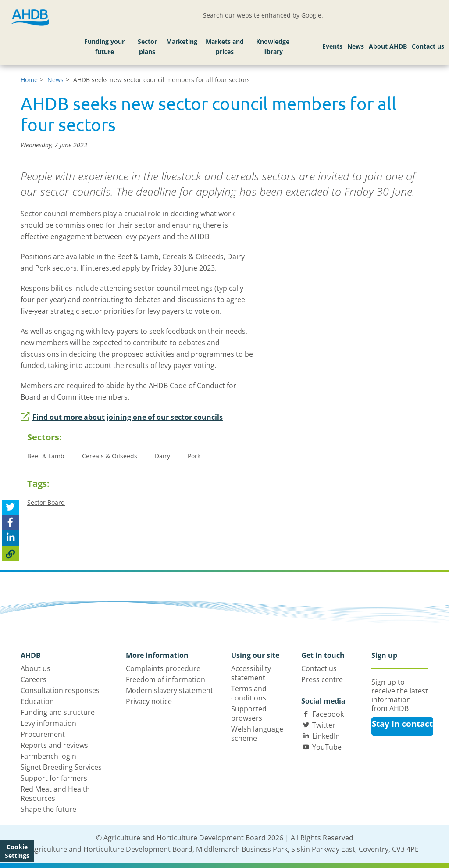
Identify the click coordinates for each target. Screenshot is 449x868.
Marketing (182, 41)
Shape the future (48, 809)
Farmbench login (48, 756)
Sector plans (147, 47)
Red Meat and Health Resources (55, 794)
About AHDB (388, 46)
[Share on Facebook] (11, 523)
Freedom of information (166, 679)
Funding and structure (58, 712)
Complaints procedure (163, 668)
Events (332, 46)
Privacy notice (149, 701)
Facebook (328, 714)
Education (37, 701)
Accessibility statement (251, 673)
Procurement (43, 734)
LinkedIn (326, 736)
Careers (34, 679)
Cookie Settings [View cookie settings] (17, 851)
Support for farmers (54, 778)
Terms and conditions (249, 693)
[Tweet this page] (11, 507)
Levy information (48, 723)
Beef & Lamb (46, 456)
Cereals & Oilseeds (110, 456)
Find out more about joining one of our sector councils (122, 417)
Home (29, 80)
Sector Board (46, 502)
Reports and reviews (54, 745)
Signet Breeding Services (61, 767)
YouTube (327, 747)
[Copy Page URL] (11, 553)
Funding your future (104, 47)
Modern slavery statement (169, 690)
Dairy (162, 456)
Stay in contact (402, 724)
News (356, 46)
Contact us (428, 46)
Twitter (324, 725)
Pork (194, 456)
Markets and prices (225, 47)
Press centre (322, 679)
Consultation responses (60, 690)
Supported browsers (249, 713)
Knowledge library (273, 47)
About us (36, 668)
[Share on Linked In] (11, 538)
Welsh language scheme (257, 734)
